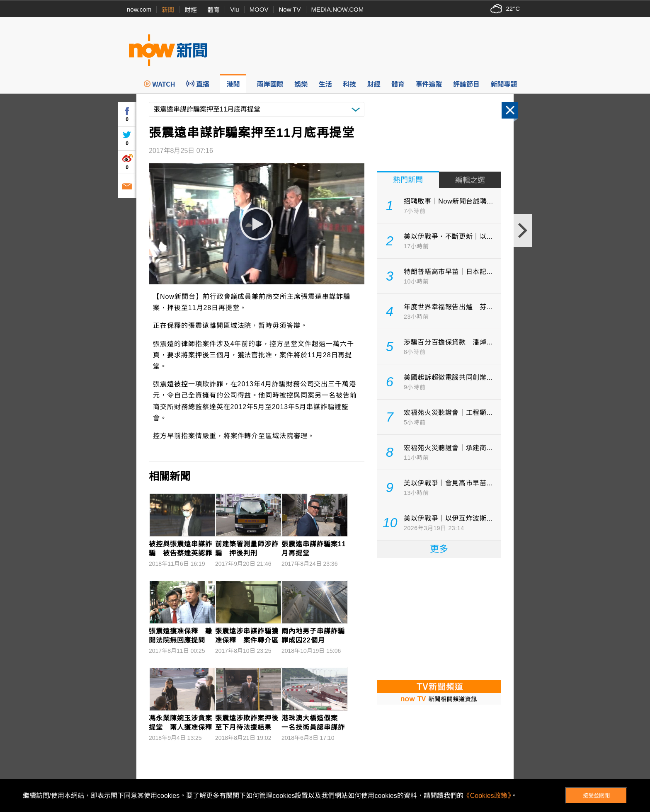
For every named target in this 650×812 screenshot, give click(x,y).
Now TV (290, 9)
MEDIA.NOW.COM (338, 9)
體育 (213, 10)
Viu (234, 9)
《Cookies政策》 (487, 796)
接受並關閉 (596, 796)
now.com (139, 9)
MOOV (259, 9)
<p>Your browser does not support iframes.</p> (439, 618)
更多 (439, 549)
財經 (191, 10)
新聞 (168, 10)
